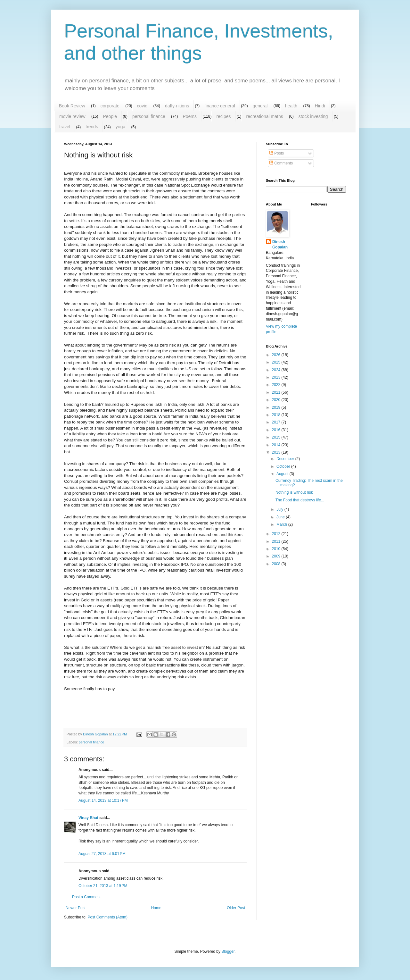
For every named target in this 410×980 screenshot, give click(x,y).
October (284, 466)
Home (156, 908)
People (110, 116)
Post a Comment (86, 897)
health (291, 106)
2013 (277, 452)
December (286, 459)
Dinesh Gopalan (280, 244)
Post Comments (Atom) (107, 917)
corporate (110, 106)
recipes (223, 116)
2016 (277, 430)
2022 (277, 385)
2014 (277, 445)
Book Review (72, 106)
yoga (120, 127)
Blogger (228, 951)
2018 (277, 415)
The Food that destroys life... (300, 500)
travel (65, 127)
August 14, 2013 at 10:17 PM (103, 800)
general (260, 106)
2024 (277, 370)
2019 (277, 407)
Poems (190, 116)
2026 (277, 355)
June (281, 517)
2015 (277, 437)
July (280, 509)
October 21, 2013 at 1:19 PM (103, 886)
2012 (277, 534)
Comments (281, 163)
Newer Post (76, 908)
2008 (277, 564)
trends (92, 127)
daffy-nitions (177, 106)
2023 (277, 377)
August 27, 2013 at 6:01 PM (102, 854)
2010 (277, 549)
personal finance (149, 116)
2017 (277, 422)
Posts (277, 153)
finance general (220, 106)
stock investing (313, 116)
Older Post (236, 908)
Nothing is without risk (294, 492)
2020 (277, 400)
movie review (72, 116)
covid (142, 106)
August (283, 474)
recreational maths (265, 116)
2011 (277, 541)
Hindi (320, 106)
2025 (277, 362)
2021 (277, 392)
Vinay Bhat (88, 818)
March (282, 524)
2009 (277, 556)
